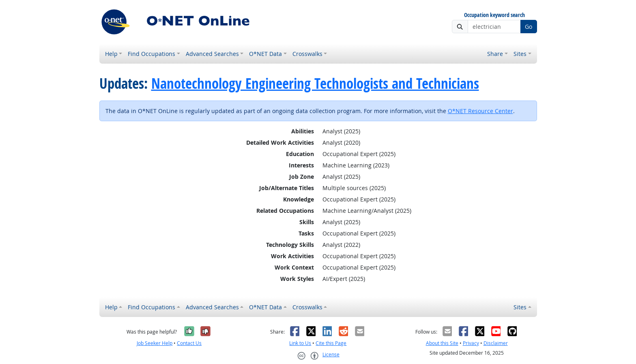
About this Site (442, 343)
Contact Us (189, 343)
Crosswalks (307, 54)
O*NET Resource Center (480, 111)
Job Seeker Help (155, 343)
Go (529, 27)
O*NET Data (265, 54)
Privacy (471, 343)
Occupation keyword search (494, 15)
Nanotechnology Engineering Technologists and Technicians (315, 84)
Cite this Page (331, 343)
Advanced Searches (212, 54)
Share (495, 54)
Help (111, 54)
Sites (520, 54)
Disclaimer (496, 343)
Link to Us (300, 343)
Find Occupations (151, 54)
